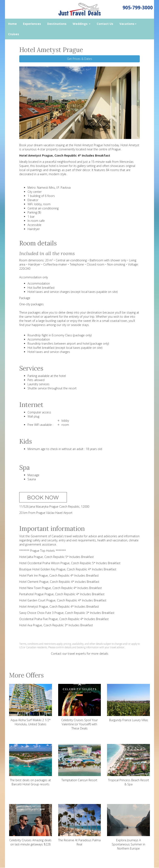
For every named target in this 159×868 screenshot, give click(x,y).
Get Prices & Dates (80, 59)
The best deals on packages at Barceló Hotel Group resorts (31, 765)
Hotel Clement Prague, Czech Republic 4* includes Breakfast (59, 582)
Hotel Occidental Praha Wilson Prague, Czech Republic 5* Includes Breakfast (70, 563)
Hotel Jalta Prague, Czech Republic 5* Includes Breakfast (57, 557)
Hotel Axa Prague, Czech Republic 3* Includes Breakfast (56, 625)
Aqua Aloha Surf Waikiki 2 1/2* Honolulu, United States (31, 705)
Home (12, 24)
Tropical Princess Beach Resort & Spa (128, 765)
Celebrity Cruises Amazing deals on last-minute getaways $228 (31, 825)
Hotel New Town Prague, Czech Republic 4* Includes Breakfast (61, 588)
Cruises (14, 34)
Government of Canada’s (47, 536)
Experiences (32, 24)
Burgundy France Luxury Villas (128, 703)
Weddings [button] (82, 24)
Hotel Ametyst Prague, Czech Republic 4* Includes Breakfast (59, 607)
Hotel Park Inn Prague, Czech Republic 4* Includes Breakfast (59, 575)
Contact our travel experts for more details (80, 654)
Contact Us (105, 24)
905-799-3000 (138, 8)
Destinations (57, 24)
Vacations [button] (128, 24)
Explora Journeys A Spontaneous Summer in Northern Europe (128, 827)
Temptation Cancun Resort (80, 763)
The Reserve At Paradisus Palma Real (80, 825)
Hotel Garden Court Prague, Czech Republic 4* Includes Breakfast (63, 600)
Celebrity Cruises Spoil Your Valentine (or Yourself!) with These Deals (80, 707)
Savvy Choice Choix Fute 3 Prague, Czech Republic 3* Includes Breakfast (67, 613)
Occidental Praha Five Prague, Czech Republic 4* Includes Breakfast (64, 619)
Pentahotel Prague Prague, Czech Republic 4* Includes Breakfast (62, 594)
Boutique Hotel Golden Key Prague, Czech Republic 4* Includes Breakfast (68, 569)
